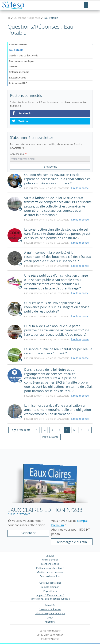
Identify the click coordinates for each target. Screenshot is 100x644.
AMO (50, 618)
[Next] (50, 437)
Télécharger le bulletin (72, 542)
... (45, 430)
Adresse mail (18, 154)
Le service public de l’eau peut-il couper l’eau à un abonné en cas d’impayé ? (58, 351)
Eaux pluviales (17, 78)
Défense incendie (19, 72)
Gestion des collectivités (23, 55)
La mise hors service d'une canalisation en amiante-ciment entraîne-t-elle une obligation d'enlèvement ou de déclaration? (58, 410)
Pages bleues (50, 591)
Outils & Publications (50, 583)
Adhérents (50, 622)
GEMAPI (14, 66)
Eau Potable (16, 50)
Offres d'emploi (50, 560)
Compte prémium (50, 587)
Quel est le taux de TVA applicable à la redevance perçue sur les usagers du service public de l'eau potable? (57, 307)
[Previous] (20, 430)
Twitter (20, 121)
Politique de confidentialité (50, 568)
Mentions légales (50, 564)
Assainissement (51, 44)
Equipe (50, 556)
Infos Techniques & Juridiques (50, 614)
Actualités (50, 605)
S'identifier (28, 533)
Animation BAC (18, 83)
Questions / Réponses (50, 609)
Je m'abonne (50, 167)
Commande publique (51, 61)
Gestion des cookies (50, 576)
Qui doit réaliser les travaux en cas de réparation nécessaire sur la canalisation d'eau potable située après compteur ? (58, 179)
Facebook (21, 113)
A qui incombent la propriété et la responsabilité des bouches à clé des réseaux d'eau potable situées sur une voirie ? (57, 257)
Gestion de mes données (50, 572)
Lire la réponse (80, 188)
